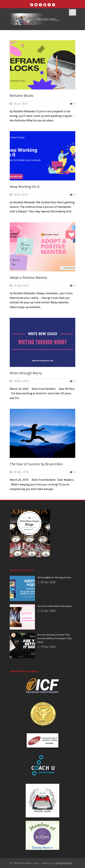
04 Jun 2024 (20, 195)
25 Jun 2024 (20, 104)
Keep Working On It (25, 187)
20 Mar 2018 (21, 472)
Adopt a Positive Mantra (28, 278)
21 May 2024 (21, 286)
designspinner (64, 863)
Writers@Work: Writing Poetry (54, 578)
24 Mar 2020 (21, 381)
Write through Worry (26, 373)
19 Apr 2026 (48, 647)
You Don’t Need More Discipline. (55, 606)
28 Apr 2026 (48, 582)
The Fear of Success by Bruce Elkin (36, 464)
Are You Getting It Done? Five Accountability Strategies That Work (55, 638)
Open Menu (72, 12)
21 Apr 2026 (48, 611)
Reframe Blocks (22, 96)
